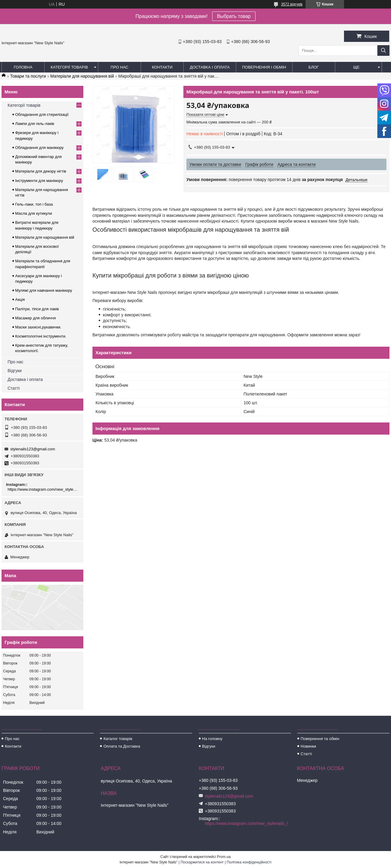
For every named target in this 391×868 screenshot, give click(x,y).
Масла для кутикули (33, 213)
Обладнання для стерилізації (42, 114)
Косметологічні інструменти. (41, 336)
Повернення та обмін (320, 739)
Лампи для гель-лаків (35, 124)
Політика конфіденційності (249, 862)
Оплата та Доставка (122, 746)
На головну (212, 739)
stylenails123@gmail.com (33, 449)
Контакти (162, 67)
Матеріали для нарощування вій (82, 76)
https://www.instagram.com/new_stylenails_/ (43, 489)
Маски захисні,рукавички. (38, 327)
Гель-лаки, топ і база (34, 204)
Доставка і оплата (210, 67)
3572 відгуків (292, 4)
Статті (14, 388)
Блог (314, 67)
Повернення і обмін (264, 67)
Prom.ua (224, 857)
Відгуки (15, 371)
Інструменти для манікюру (39, 181)
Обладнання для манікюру (39, 148)
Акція (20, 299)
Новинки (308, 746)
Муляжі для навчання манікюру (44, 290)
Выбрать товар (234, 16)
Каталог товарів (118, 739)
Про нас (120, 67)
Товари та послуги (28, 76)
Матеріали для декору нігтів (41, 171)
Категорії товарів (69, 67)
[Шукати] (383, 50)
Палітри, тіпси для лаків (37, 309)
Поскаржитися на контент (202, 862)
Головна (23, 67)
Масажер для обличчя (35, 318)
